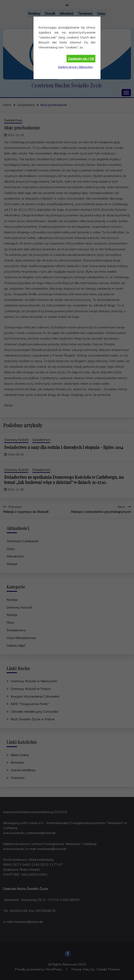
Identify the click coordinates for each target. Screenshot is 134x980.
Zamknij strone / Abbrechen (75, 67)
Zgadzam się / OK (81, 59)
